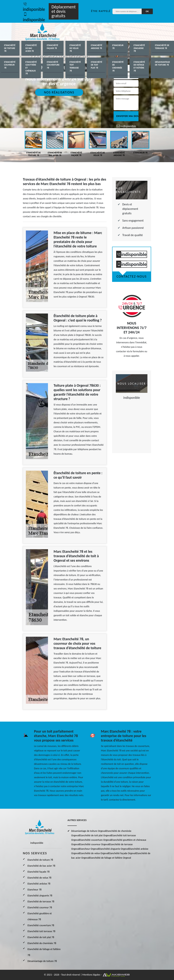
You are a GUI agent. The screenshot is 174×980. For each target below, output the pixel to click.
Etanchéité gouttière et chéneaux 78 (31, 68)
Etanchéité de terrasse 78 (162, 47)
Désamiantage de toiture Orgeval (89, 831)
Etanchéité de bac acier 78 (31, 48)
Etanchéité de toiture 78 (10, 48)
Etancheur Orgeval (89, 849)
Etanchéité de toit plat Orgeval (95, 835)
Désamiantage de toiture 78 (162, 63)
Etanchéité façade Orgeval (122, 853)
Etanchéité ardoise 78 (97, 47)
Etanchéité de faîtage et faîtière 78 (139, 66)
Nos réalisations (59, 92)
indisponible (34, 7)
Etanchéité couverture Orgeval (95, 840)
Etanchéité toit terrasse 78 (75, 66)
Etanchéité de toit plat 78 (97, 65)
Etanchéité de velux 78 (75, 48)
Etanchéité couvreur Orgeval (94, 844)
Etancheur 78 (118, 47)
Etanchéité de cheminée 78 (118, 66)
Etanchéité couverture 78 (53, 65)
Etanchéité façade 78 (53, 47)
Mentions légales (91, 975)
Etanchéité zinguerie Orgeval (114, 849)
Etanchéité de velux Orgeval (94, 853)
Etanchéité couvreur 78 (10, 65)
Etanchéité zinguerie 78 (139, 48)
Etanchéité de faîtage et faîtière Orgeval (110, 858)
